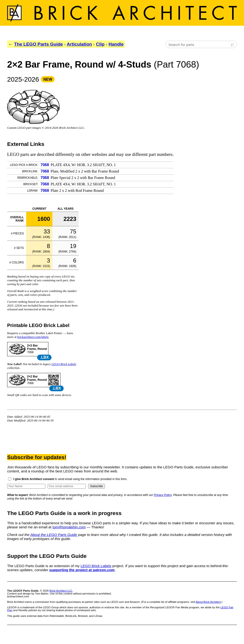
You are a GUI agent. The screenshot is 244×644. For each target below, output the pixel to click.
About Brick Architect (208, 602)
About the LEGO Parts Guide (54, 535)
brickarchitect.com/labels (33, 337)
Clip (100, 44)
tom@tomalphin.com (69, 527)
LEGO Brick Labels (64, 364)
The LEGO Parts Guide (38, 44)
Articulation (79, 44)
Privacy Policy (163, 495)
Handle (116, 44)
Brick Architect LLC (61, 591)
